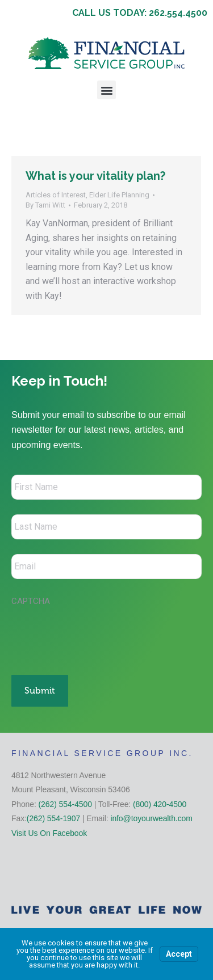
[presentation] (98, 635)
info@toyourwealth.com (151, 818)
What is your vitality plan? (95, 176)
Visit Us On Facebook (49, 833)
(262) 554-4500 (65, 804)
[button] (106, 90)
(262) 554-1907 (53, 818)
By (45, 205)
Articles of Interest (56, 195)
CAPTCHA (31, 601)
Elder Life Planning (119, 195)
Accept (179, 954)
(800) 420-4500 (160, 804)
